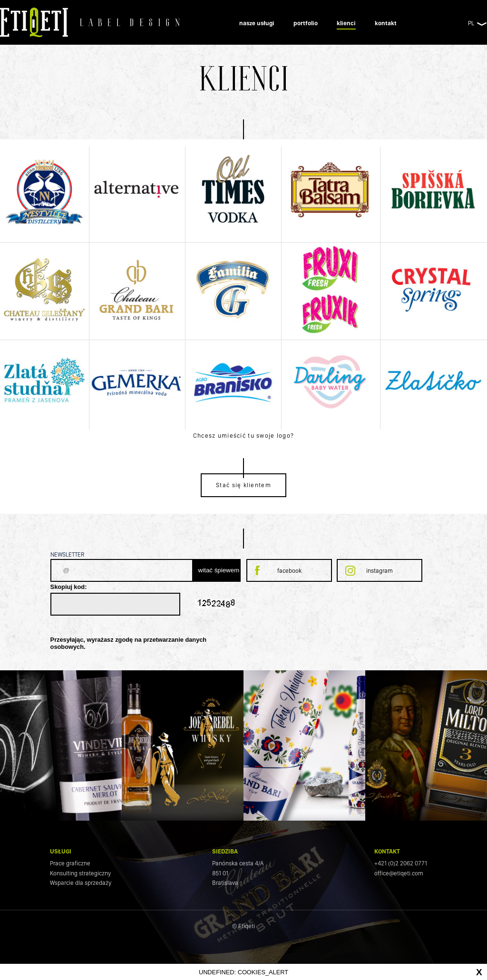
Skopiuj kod (68, 587)
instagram (380, 571)
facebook (289, 571)
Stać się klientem (243, 485)
